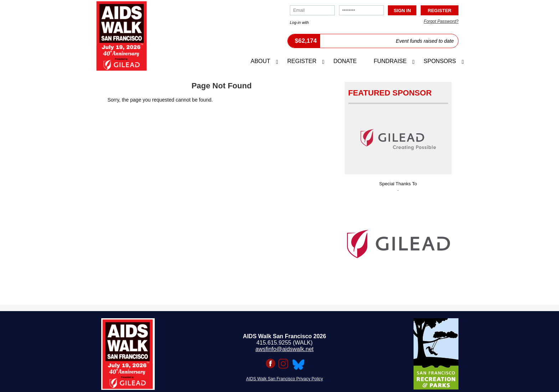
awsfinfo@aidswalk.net (285, 349)
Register (302, 61)
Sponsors (440, 61)
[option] (398, 242)
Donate (345, 61)
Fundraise (390, 61)
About (260, 61)
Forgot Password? (441, 21)
